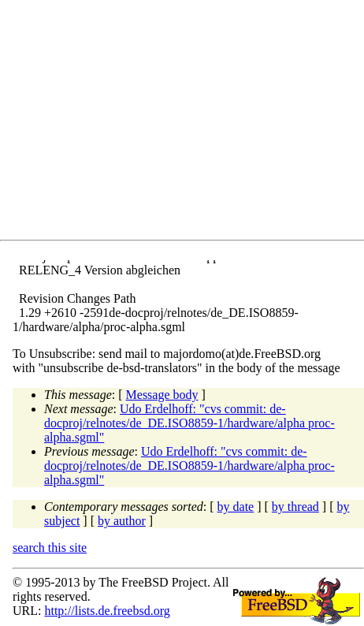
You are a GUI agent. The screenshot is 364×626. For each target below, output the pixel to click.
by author (122, 521)
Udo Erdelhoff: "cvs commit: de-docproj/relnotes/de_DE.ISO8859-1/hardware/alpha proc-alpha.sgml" (189, 423)
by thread (295, 507)
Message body (162, 395)
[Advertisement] (188, 123)
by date (236, 507)
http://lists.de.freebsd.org (107, 611)
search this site (50, 548)
